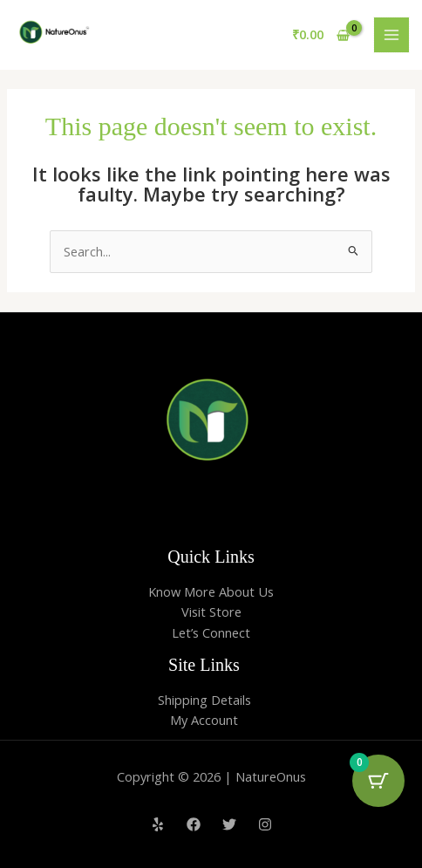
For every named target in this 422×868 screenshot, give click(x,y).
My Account (204, 720)
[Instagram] (265, 824)
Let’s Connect (211, 632)
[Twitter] (229, 824)
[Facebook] (194, 824)
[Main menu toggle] (391, 35)
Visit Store (211, 612)
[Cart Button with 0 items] (378, 781)
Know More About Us (211, 591)
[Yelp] (158, 824)
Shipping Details (204, 700)
